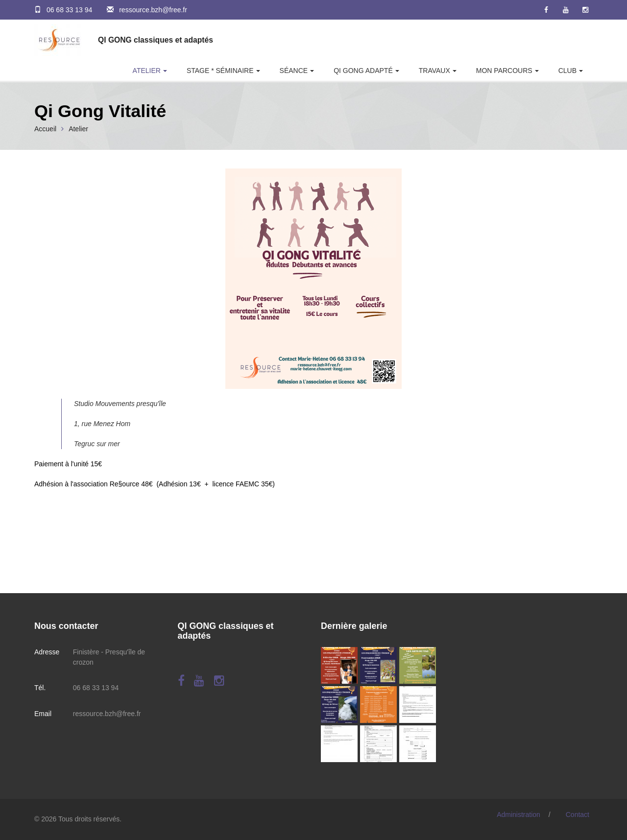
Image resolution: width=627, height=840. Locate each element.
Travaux (434, 71)
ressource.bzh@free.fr (153, 10)
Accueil (45, 129)
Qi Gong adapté (363, 71)
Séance (294, 71)
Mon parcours (504, 71)
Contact (578, 815)
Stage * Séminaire (220, 71)
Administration (518, 815)
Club (567, 71)
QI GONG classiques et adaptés (156, 40)
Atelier (147, 71)
